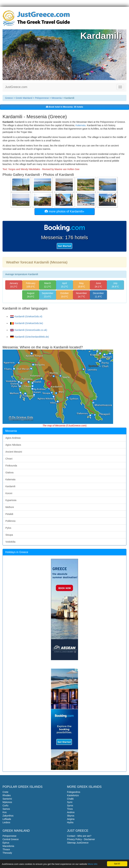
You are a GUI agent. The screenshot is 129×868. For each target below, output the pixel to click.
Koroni (9, 493)
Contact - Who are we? (79, 836)
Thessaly (7, 853)
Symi (70, 802)
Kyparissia (11, 500)
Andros (71, 812)
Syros (70, 806)
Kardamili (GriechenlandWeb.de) (30, 337)
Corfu (5, 806)
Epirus (6, 843)
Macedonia (8, 846)
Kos (5, 812)
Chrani (9, 459)
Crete (5, 792)
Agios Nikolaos (13, 445)
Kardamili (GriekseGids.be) (27, 323)
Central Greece (11, 839)
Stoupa (9, 535)
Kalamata (80, 125)
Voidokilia (10, 542)
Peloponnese (42, 98)
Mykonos (7, 802)
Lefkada (7, 819)
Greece (9, 98)
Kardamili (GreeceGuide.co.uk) (29, 330)
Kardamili (10, 486)
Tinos (70, 809)
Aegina (71, 819)
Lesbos (6, 822)
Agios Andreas (13, 438)
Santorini (7, 799)
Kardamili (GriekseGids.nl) (26, 316)
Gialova (9, 473)
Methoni (10, 507)
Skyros (71, 816)
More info (93, 864)
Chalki (70, 799)
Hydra (70, 822)
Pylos (8, 528)
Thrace (6, 849)
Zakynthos (8, 816)
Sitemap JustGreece (78, 843)
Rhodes (7, 795)
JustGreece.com (16, 87)
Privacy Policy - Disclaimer (81, 839)
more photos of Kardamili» (64, 211)
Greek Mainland (24, 98)
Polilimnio (10, 521)
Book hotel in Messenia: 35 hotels (64, 107)
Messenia (57, 98)
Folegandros (74, 792)
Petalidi (9, 514)
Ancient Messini (14, 452)
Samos (6, 809)
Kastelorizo (73, 795)
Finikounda (11, 466)
